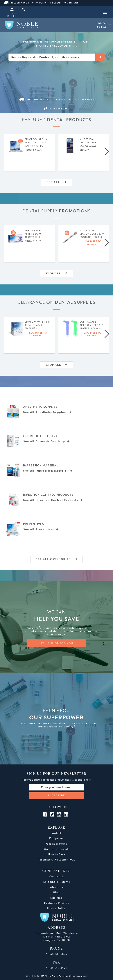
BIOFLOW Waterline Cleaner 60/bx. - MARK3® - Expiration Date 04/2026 (37, 325)
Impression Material (41, 465)
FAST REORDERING (57, 109)
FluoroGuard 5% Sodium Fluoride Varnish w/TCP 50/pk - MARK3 (36, 143)
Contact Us (57, 877)
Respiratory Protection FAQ (56, 860)
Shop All (56, 274)
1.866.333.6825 (57, 954)
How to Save (57, 854)
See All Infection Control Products (53, 500)
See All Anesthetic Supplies (47, 412)
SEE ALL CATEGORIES (56, 559)
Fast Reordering (56, 844)
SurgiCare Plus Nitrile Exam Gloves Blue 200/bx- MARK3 (35, 234)
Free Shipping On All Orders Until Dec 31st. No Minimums (41, 3)
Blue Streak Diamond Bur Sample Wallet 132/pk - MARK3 (89, 143)
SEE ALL (56, 182)
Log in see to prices (93, 243)
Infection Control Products (48, 495)
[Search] (100, 57)
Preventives (34, 524)
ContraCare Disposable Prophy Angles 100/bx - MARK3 (91, 325)
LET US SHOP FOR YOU (56, 643)
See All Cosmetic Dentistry (46, 441)
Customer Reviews (57, 903)
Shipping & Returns (57, 882)
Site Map (56, 898)
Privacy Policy (56, 908)
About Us (56, 887)
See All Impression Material (48, 471)
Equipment (57, 838)
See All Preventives (41, 529)
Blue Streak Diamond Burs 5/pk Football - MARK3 (92, 234)
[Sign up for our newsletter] (56, 787)
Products (57, 833)
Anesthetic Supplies (40, 407)
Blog (56, 892)
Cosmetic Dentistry (40, 436)
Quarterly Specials (57, 849)
